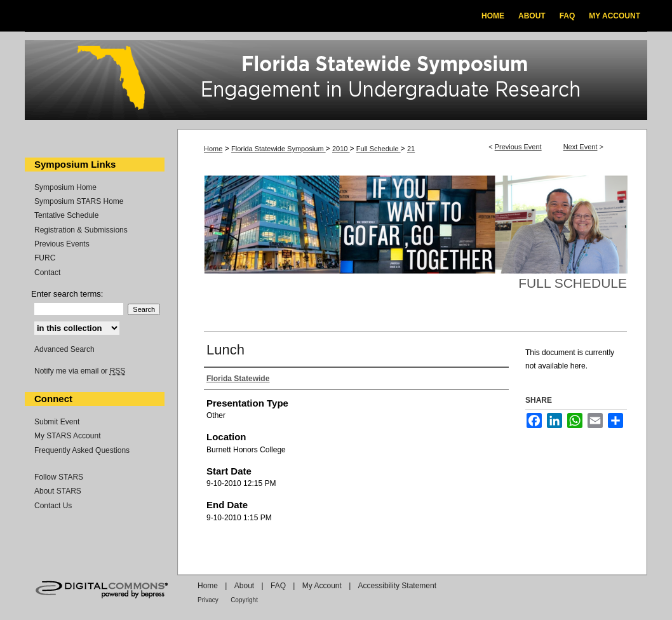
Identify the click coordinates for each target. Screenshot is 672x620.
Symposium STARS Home (79, 201)
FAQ (278, 586)
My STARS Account (67, 436)
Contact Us (53, 506)
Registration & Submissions (81, 230)
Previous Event (518, 147)
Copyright (244, 600)
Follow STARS (59, 477)
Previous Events (62, 244)
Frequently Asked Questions (82, 450)
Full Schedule (379, 149)
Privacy (208, 600)
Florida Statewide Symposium (279, 149)
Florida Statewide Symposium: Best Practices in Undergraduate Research (336, 82)
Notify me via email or (80, 371)
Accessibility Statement (397, 586)
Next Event (581, 147)
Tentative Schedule (66, 215)
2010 (341, 149)
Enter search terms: (67, 294)
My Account (322, 586)
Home (213, 149)
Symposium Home (65, 187)
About (244, 586)
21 (411, 149)
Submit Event (57, 422)
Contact (47, 273)
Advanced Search (64, 349)
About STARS (58, 491)
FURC (45, 258)
